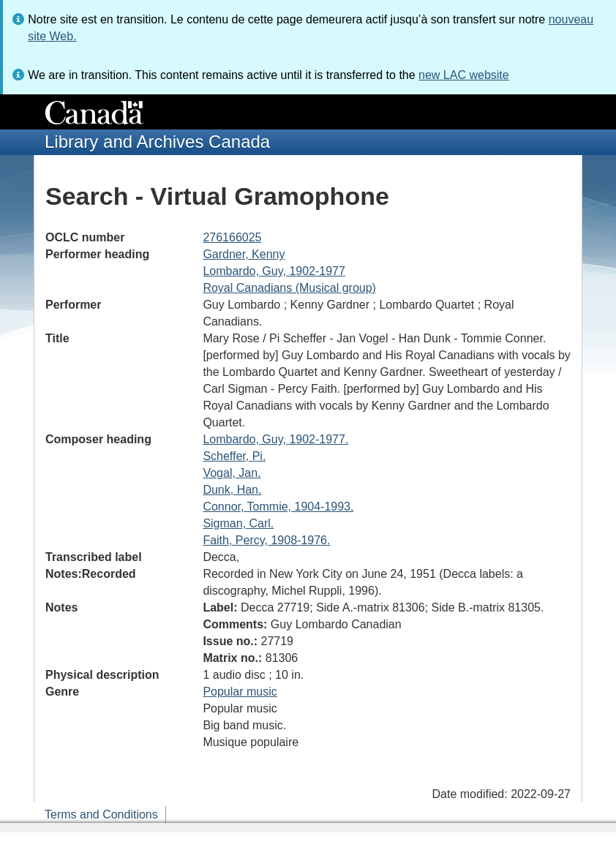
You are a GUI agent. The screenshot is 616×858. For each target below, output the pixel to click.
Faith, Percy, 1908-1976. (266, 540)
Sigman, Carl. (238, 523)
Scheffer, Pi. (234, 456)
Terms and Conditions (101, 814)
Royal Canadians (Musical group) (289, 288)
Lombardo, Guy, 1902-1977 (274, 271)
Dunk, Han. (232, 490)
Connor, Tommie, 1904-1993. (278, 507)
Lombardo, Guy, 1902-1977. (275, 439)
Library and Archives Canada (157, 142)
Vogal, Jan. (232, 473)
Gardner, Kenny (244, 254)
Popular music (240, 692)
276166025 (232, 237)
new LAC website (464, 75)
